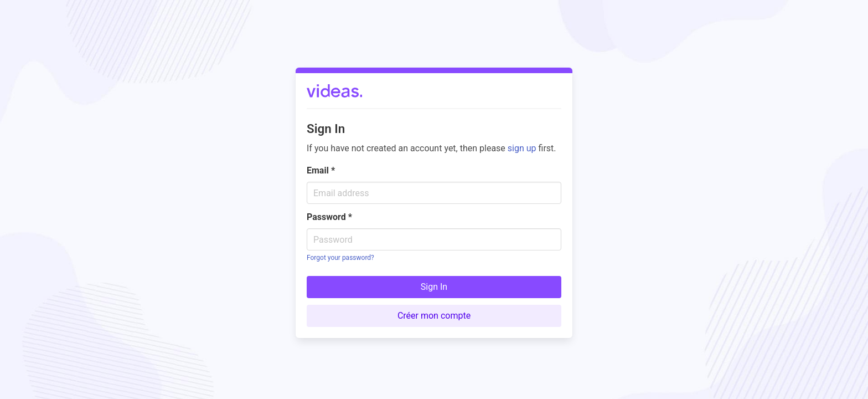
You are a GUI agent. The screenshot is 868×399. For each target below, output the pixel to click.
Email (321, 170)
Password (329, 217)
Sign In (434, 287)
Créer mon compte (434, 316)
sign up (522, 148)
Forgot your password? (340, 258)
